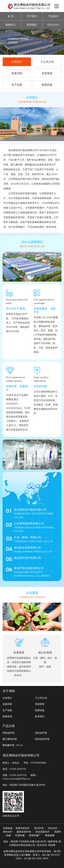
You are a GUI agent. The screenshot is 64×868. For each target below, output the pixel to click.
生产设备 (7, 710)
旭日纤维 (39, 828)
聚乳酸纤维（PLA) (13, 745)
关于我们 (32, 16)
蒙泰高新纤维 (24, 832)
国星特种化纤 (23, 828)
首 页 (11, 16)
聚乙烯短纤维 (10, 739)
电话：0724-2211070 (14, 769)
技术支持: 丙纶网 (46, 845)
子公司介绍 (41, 698)
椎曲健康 (50, 835)
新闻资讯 (7, 716)
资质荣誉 (40, 704)
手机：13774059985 (35, 763)
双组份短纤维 (42, 739)
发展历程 (7, 704)
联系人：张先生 (11, 763)
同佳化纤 (53, 828)
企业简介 (7, 698)
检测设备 (40, 710)
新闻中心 (11, 25)
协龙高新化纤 (42, 832)
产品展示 (53, 16)
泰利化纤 (8, 832)
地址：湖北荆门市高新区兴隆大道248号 (24, 785)
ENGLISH (53, 25)
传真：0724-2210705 (15, 775)
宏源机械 (20, 835)
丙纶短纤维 (9, 733)
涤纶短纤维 (41, 733)
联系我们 (32, 25)
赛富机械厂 (35, 835)
